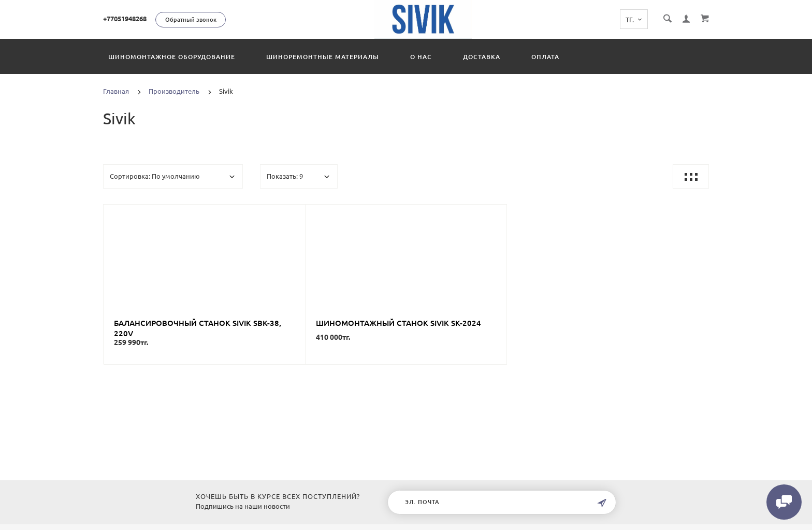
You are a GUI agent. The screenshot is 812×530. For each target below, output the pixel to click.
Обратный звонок (191, 20)
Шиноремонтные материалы (323, 57)
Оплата (545, 57)
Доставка (482, 57)
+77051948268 (125, 19)
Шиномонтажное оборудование (172, 57)
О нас (421, 57)
